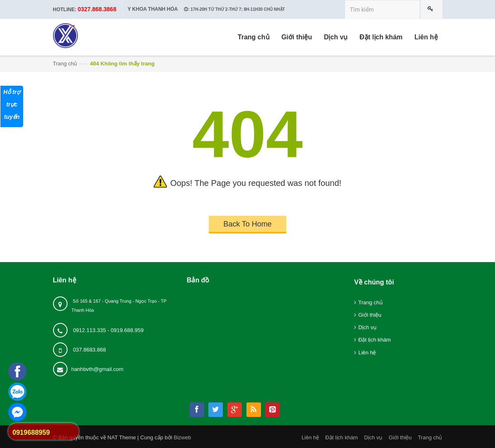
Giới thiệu (370, 315)
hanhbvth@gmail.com (97, 369)
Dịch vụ (367, 327)
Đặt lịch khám (375, 340)
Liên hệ (367, 353)
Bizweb (182, 437)
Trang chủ (65, 64)
